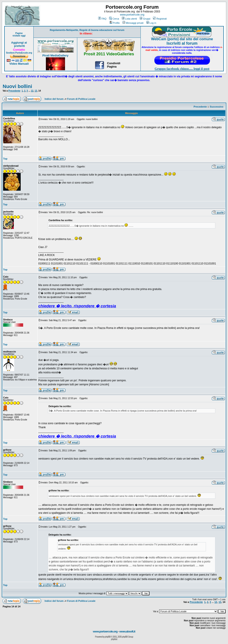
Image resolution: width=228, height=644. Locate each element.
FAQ (102, 19)
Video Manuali (19, 64)
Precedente (14, 91)
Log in (151, 23)
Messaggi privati (133, 23)
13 (36, 91)
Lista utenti (129, 19)
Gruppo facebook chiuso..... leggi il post (182, 69)
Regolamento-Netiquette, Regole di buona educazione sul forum (87, 30)
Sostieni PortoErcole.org (19, 53)
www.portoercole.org (132, 15)
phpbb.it (114, 639)
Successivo (217, 107)
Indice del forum (54, 99)
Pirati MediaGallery (55, 55)
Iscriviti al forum (182, 43)
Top (5, 159)
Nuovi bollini (17, 86)
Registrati (160, 19)
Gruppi (145, 19)
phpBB (108, 637)
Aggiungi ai (19, 43)
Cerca (114, 19)
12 (32, 91)
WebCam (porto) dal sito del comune (182, 39)
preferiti (19, 46)
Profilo (115, 23)
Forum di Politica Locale (81, 99)
